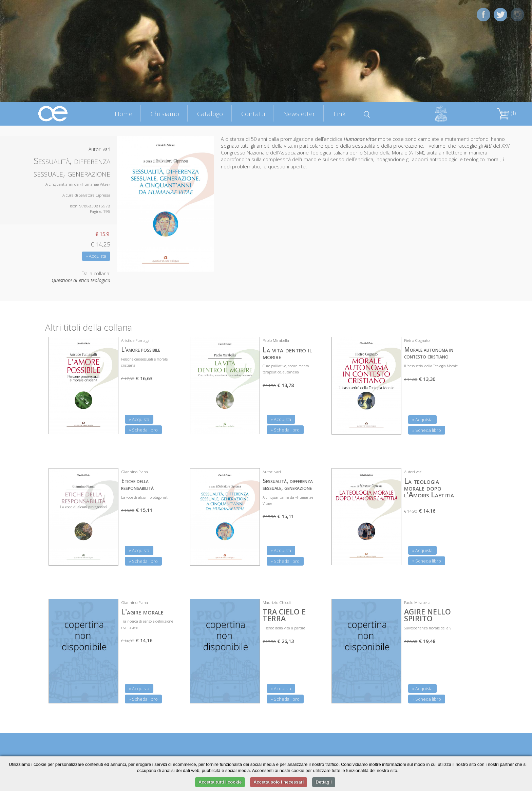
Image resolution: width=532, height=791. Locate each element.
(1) (506, 113)
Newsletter (299, 114)
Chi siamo (165, 114)
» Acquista (96, 256)
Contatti (253, 114)
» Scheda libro (143, 430)
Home (123, 114)
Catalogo (210, 114)
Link (340, 114)
